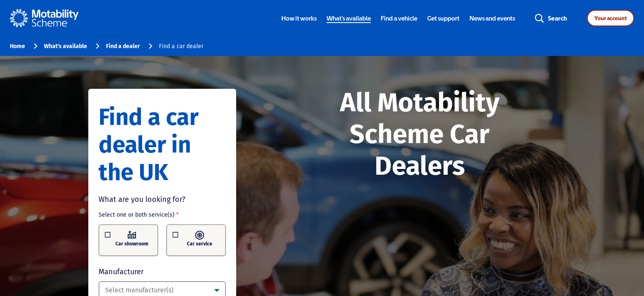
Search (558, 18)
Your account (611, 18)
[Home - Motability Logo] (44, 18)
